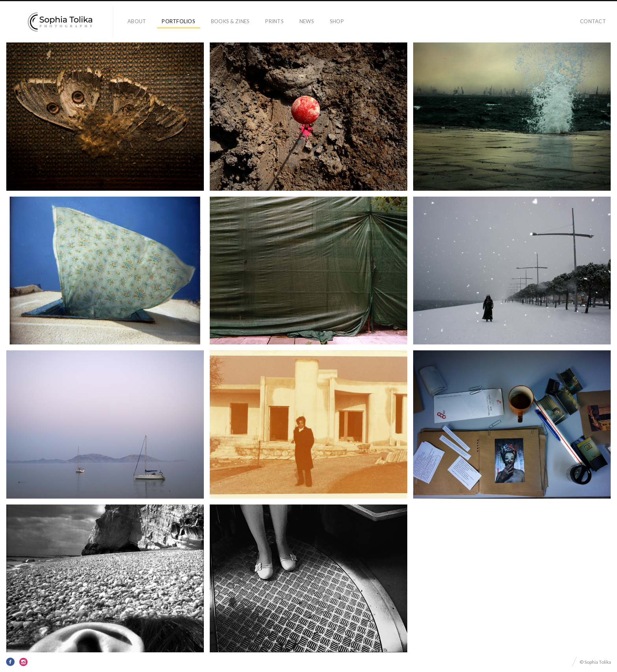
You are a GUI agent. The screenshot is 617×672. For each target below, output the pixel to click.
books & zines (230, 21)
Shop (337, 21)
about (137, 21)
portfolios (178, 21)
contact (593, 21)
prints (274, 21)
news (307, 21)
